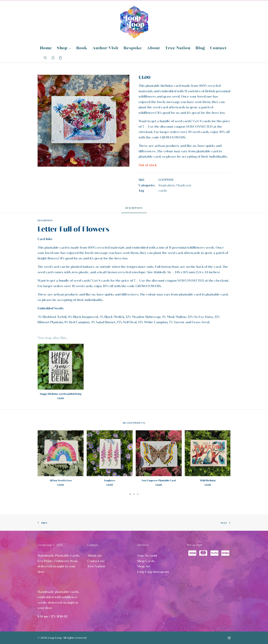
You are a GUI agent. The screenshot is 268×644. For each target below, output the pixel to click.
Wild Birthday (208, 481)
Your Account (147, 556)
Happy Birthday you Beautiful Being (61, 394)
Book (82, 48)
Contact (218, 48)
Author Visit (105, 48)
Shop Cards (146, 561)
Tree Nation (178, 48)
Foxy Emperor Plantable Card (159, 481)
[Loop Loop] (134, 22)
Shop (64, 48)
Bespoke (133, 48)
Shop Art (144, 566)
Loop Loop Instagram (153, 572)
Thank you (184, 185)
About (153, 48)
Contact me (96, 561)
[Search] (46, 58)
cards (163, 191)
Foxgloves (110, 481)
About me (95, 556)
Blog (200, 48)
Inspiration (167, 185)
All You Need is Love (61, 481)
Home (46, 48)
